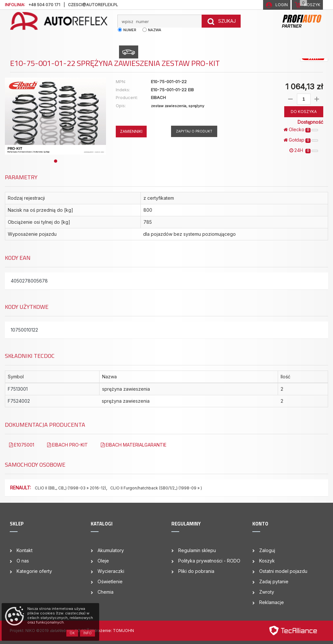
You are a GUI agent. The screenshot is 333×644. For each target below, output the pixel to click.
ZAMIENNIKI (131, 131)
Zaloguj (267, 550)
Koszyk (267, 561)
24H (304, 150)
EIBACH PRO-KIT (67, 445)
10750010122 (24, 330)
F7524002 (19, 401)
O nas (23, 561)
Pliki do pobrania (196, 571)
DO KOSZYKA (304, 112)
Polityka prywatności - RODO (209, 561)
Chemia (106, 592)
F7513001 (18, 389)
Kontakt (25, 550)
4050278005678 (29, 281)
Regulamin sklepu (197, 550)
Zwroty (267, 592)
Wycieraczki (111, 571)
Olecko (301, 130)
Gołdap (301, 140)
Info (87, 633)
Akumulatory (111, 550)
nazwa (155, 30)
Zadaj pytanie (274, 581)
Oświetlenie (110, 581)
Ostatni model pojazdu (283, 571)
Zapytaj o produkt (194, 131)
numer (130, 30)
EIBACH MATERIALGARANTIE (134, 445)
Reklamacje (272, 602)
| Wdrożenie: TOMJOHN (111, 631)
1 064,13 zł (304, 87)
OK (72, 633)
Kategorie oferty (34, 571)
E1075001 (22, 445)
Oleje (103, 561)
